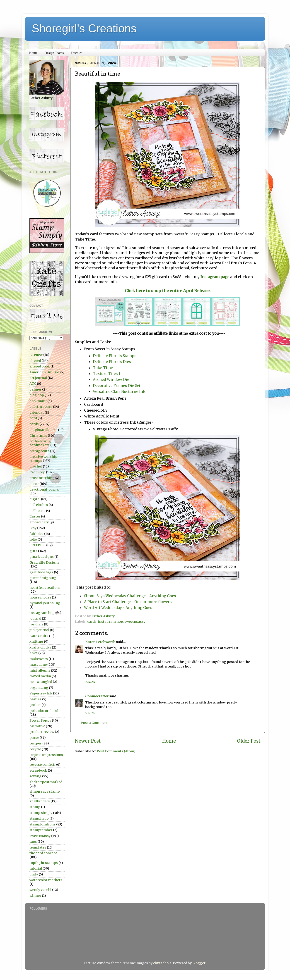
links (34, 653)
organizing (39, 688)
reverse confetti (42, 765)
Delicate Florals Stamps (115, 356)
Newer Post (88, 741)
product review (42, 732)
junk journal (39, 630)
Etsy (33, 528)
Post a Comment (94, 723)
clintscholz (162, 963)
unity (34, 874)
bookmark (38, 401)
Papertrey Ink (41, 693)
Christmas (38, 436)
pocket (35, 705)
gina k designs (42, 557)
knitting (36, 641)
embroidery (39, 522)
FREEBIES (37, 545)
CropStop (37, 472)
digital (35, 499)
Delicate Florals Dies (112, 362)
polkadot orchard (44, 711)
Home (33, 53)
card (33, 418)
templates (38, 847)
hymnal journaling (45, 603)
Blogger (199, 963)
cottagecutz (39, 451)
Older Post (249, 741)
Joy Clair (36, 624)
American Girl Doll (45, 372)
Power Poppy (40, 720)
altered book (40, 366)
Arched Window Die (111, 379)
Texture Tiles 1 (107, 374)
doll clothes (39, 505)
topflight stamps (44, 863)
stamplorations (42, 824)
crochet (36, 466)
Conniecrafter (97, 696)
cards (92, 622)
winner (35, 896)
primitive (37, 726)
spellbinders (40, 801)
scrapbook (38, 770)
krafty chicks (40, 647)
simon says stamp (45, 792)
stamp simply (41, 813)
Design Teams (54, 53)
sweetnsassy (135, 622)
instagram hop (110, 622)
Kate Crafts (39, 636)
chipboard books (43, 430)
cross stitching (42, 478)
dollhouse (37, 511)
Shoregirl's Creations (84, 29)
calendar (37, 413)
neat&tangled (41, 682)
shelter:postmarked (46, 782)
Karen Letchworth (100, 642)
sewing (35, 776)
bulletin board (41, 407)
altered (35, 361)
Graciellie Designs (44, 563)
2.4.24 (90, 682)
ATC (33, 384)
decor (34, 484)
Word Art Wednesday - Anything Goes (118, 608)
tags (33, 842)
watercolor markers (46, 880)
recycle (35, 749)
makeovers (39, 659)
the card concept (43, 853)
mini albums (40, 670)
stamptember (41, 830)
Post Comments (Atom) (116, 751)
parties (35, 699)
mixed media (40, 676)
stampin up (39, 818)
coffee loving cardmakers (40, 443)
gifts (33, 551)
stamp (35, 807)
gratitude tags (41, 572)
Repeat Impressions (46, 755)
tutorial (36, 868)
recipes (36, 743)
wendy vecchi (40, 890)
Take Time (103, 368)
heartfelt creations (45, 588)
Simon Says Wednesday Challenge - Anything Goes (130, 596)
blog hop (37, 395)
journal (35, 618)
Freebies (76, 53)
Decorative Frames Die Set (117, 386)
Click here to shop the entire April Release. (168, 291)
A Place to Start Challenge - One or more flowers (128, 602)
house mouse (40, 597)
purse (34, 738)
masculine (38, 665)
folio (33, 539)
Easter (35, 516)
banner (35, 389)
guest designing (43, 578)
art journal (38, 378)
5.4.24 (90, 713)
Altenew (36, 355)
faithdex (36, 534)
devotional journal (44, 489)
